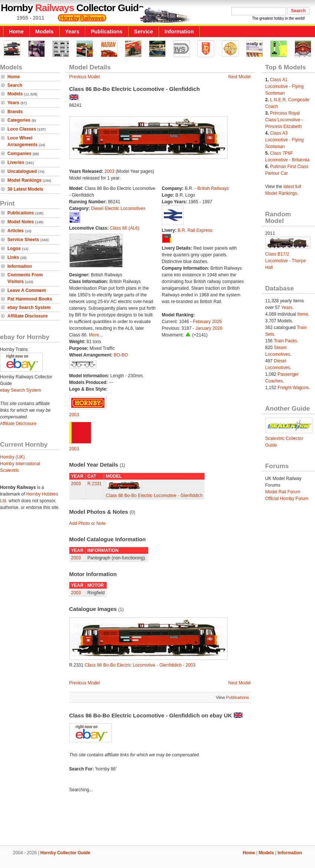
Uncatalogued (22, 171)
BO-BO (121, 355)
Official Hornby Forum (287, 499)
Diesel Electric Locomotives (118, 208)
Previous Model (85, 77)
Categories (19, 120)
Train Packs (286, 341)
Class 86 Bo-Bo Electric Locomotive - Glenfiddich (154, 496)
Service (144, 32)
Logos (14, 249)
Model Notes (21, 222)
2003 (110, 171)
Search (15, 85)
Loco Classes (22, 129)
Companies (19, 154)
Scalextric (10, 470)
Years (72, 32)
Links (13, 257)
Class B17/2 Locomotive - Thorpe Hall (286, 261)
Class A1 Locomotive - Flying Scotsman (285, 86)
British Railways (213, 188)
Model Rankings (24, 180)
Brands (15, 112)
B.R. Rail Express (195, 230)
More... (96, 335)
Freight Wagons (293, 388)
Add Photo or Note (88, 523)
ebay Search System (29, 308)
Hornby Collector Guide (65, 853)
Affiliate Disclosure (28, 316)
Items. (303, 314)
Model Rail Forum (283, 492)
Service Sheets (23, 240)
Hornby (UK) (12, 457)
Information (179, 32)
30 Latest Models (25, 189)
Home (16, 32)
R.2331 (95, 484)
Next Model (240, 77)
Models (44, 32)
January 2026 (209, 328)
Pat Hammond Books (30, 299)
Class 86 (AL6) (125, 228)
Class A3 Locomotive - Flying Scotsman (285, 140)
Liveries (16, 162)
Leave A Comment (27, 290)
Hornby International (20, 464)
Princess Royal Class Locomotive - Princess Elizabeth (284, 120)
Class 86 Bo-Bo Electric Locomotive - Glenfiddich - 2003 (140, 665)
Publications (107, 32)
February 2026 (208, 322)
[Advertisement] (157, 820)
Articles (16, 231)
